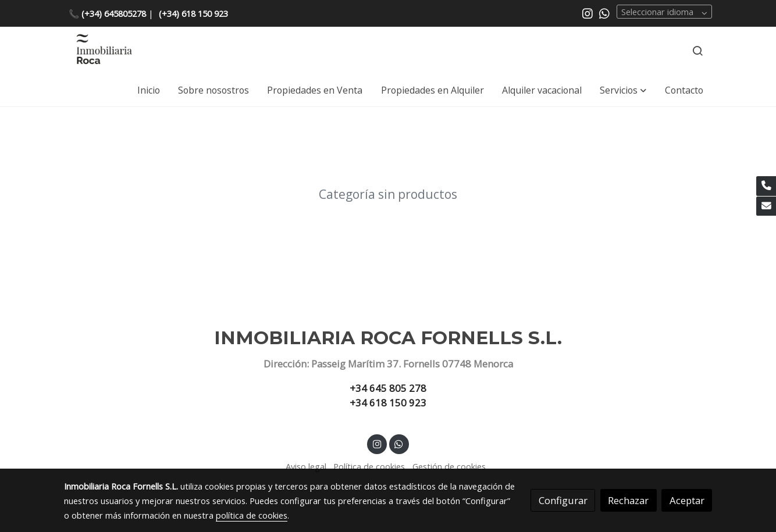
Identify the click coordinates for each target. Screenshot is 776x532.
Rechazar (628, 500)
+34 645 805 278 (388, 388)
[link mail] (766, 206)
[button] (623, 90)
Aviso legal (306, 466)
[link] (104, 51)
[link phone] (766, 186)
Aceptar (687, 500)
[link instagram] (588, 13)
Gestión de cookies (449, 466)
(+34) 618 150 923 (193, 13)
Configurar (563, 500)
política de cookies (252, 515)
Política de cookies (369, 466)
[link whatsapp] (604, 13)
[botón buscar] (697, 51)
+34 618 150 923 (388, 403)
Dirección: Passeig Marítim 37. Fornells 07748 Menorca (388, 364)
